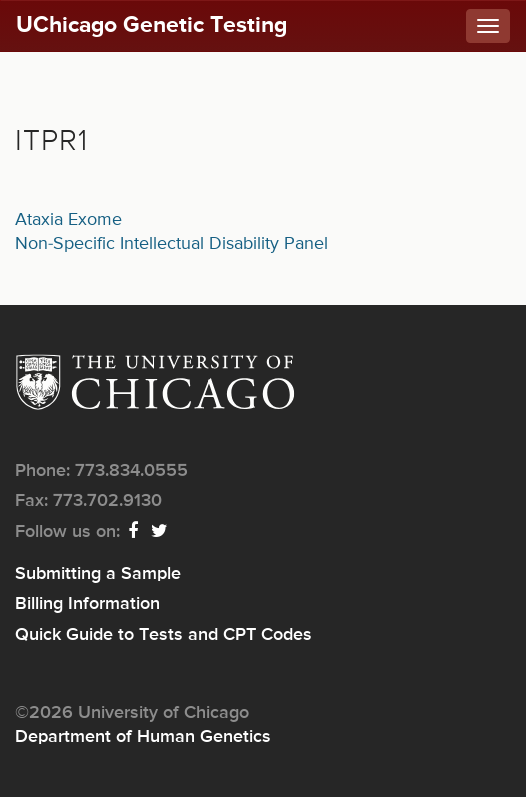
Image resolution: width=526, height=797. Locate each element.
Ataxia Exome (68, 220)
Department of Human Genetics (143, 737)
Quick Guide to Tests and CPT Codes (163, 635)
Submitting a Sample (98, 574)
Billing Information (87, 604)
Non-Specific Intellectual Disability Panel (171, 244)
